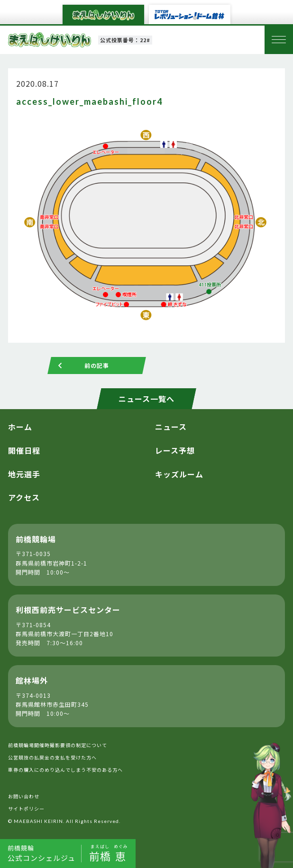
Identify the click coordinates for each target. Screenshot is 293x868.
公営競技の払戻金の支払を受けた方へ (52, 757)
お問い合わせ (24, 796)
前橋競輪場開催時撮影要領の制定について (58, 745)
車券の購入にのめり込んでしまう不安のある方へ (65, 770)
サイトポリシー (26, 809)
